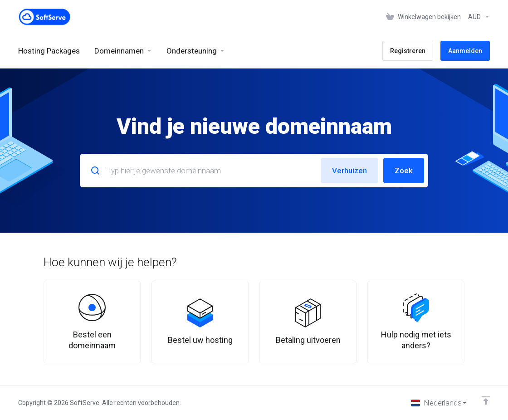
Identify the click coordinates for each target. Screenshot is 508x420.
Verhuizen (349, 171)
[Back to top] (486, 400)
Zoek (404, 171)
